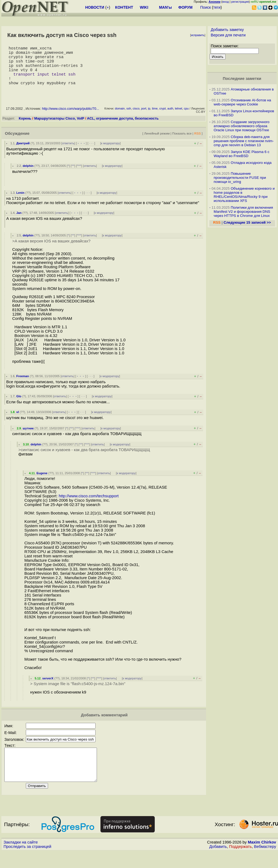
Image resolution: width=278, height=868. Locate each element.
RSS (197, 143)
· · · (91, 153)
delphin (28, 176)
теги (217, 7)
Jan (19, 223)
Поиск (206, 7)
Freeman (23, 386)
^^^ (79, 176)
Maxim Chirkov (262, 858)
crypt (163, 118)
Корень (25, 128)
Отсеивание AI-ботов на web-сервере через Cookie (242, 102)
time (155, 118)
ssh (129, 118)
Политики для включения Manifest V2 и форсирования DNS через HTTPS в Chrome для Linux (243, 212)
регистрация (240, 2)
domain (120, 118)
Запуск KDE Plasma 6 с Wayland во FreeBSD (241, 154)
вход (226, 2)
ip (149, 118)
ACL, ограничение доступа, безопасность (123, 128)
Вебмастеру (265, 863)
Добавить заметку (227, 30)
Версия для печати (228, 35)
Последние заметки (242, 79)
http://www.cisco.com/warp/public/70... (70, 118)
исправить (198, 35)
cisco (136, 118)
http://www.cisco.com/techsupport (89, 506)
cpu (186, 118)
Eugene (42, 483)
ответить (68, 153)
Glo (19, 406)
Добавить (218, 863)
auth (170, 118)
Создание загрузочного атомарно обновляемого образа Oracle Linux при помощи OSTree (242, 126)
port (144, 118)
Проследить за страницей (27, 863)
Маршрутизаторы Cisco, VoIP (59, 128)
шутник (28, 438)
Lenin (20, 202)
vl (18, 422)
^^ (73, 176)
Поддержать (241, 863)
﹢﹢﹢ (81, 153)
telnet (179, 118)
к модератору (110, 153)
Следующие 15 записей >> (247, 222)
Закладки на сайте (21, 858)
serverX (48, 688)
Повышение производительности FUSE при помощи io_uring (240, 178)
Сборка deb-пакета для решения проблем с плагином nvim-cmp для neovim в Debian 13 (244, 141)
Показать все (182, 143)
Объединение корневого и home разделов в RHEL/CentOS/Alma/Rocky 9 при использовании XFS (244, 195)
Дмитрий (23, 153)
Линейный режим (157, 143)
